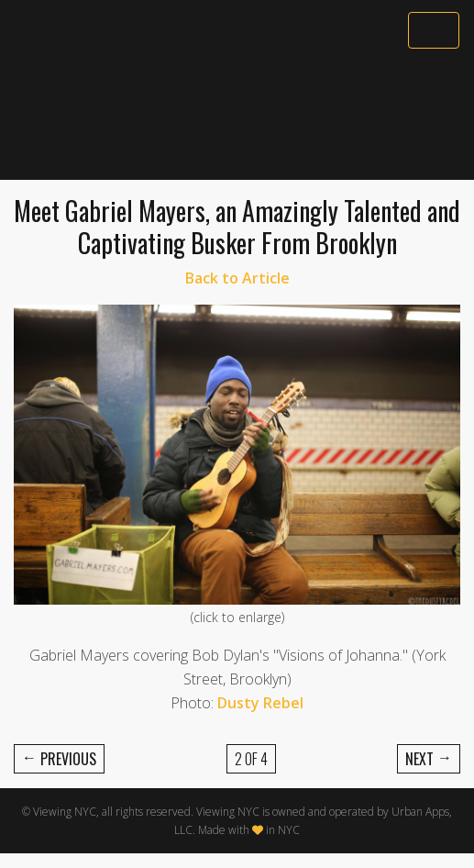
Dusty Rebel (260, 703)
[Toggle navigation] (434, 30)
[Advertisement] (237, 117)
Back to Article (237, 278)
